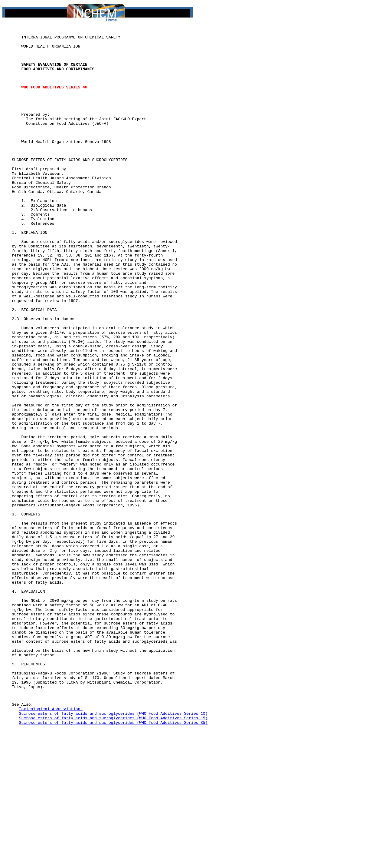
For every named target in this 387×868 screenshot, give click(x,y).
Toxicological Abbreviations (51, 845)
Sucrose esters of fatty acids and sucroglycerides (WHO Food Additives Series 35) (113, 861)
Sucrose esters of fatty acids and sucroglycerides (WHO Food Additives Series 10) (113, 850)
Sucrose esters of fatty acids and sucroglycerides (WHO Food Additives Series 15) (113, 856)
